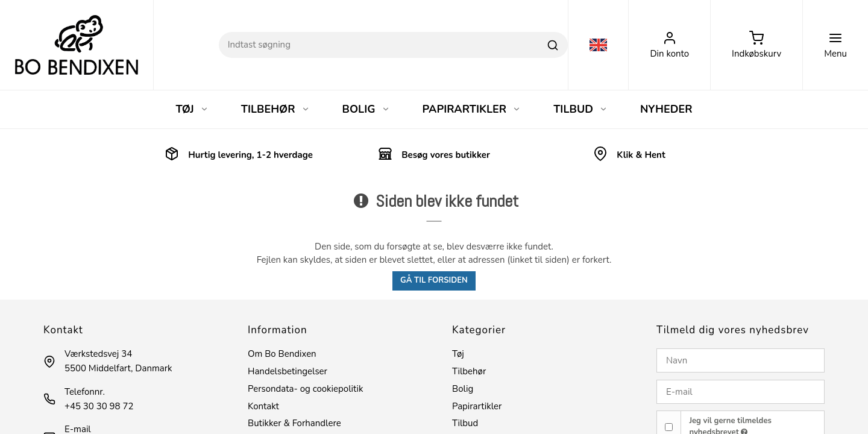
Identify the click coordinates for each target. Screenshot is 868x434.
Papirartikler (477, 406)
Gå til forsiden (434, 280)
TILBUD (580, 109)
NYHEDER (666, 109)
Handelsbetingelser (288, 371)
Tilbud (465, 423)
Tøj (458, 354)
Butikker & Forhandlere (294, 423)
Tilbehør (469, 371)
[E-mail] (741, 392)
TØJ (192, 109)
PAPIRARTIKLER (472, 109)
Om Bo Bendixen (282, 354)
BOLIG (366, 109)
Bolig (463, 389)
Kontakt (263, 406)
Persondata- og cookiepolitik (305, 389)
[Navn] (741, 360)
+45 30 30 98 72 (99, 406)
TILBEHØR (275, 109)
